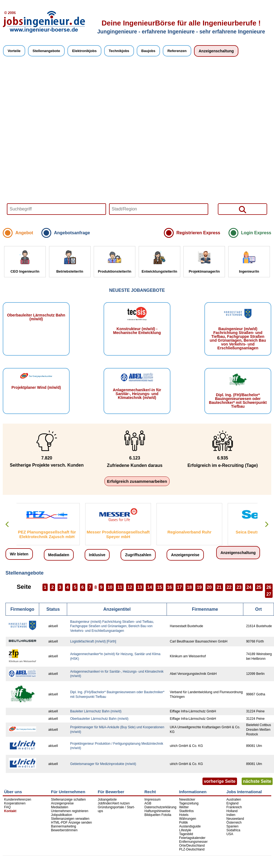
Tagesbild (186, 834)
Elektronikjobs (84, 51)
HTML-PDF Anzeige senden (71, 823)
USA (230, 834)
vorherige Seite (220, 781)
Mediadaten (59, 555)
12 (130, 587)
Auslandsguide (190, 826)
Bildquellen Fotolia (158, 815)
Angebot (24, 233)
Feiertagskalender (192, 838)
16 (170, 587)
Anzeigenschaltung (216, 51)
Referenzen (177, 51)
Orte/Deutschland (192, 846)
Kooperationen (15, 803)
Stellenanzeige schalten (68, 800)
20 (209, 587)
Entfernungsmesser (193, 842)
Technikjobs (119, 51)
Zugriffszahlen (138, 555)
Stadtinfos (186, 811)
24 (249, 587)
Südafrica (233, 830)
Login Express (256, 233)
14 (150, 587)
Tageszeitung (189, 803)
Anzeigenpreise (185, 555)
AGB (148, 803)
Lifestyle (185, 830)
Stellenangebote (46, 51)
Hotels (184, 815)
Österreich (234, 823)
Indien (231, 815)
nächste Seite (257, 781)
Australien (234, 800)
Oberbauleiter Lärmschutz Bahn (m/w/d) (99, 719)
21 (219, 587)
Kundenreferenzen (18, 800)
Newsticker (187, 800)
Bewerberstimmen (64, 830)
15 (159, 587)
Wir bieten (19, 554)
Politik (184, 823)
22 (229, 587)
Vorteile (14, 51)
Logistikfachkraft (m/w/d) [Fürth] (93, 641)
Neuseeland (235, 819)
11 (120, 587)
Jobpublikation (62, 815)
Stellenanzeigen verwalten (70, 819)
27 (269, 594)
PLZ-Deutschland (192, 849)
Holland (232, 811)
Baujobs (148, 51)
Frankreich (234, 807)
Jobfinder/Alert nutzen (114, 803)
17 (179, 587)
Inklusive (97, 555)
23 (239, 587)
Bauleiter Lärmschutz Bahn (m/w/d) (96, 711)
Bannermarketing (63, 826)
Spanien (232, 826)
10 (110, 587)
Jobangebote (107, 800)
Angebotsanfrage (72, 233)
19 (199, 587)
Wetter (184, 807)
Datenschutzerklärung (160, 807)
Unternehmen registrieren (70, 811)
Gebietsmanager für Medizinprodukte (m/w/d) (103, 764)
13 (140, 587)
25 (259, 587)
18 (189, 587)
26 (269, 587)
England (232, 803)
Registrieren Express (198, 233)
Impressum (152, 800)
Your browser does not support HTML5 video (137, 144)
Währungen (188, 819)
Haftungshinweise (157, 811)
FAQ (7, 807)
